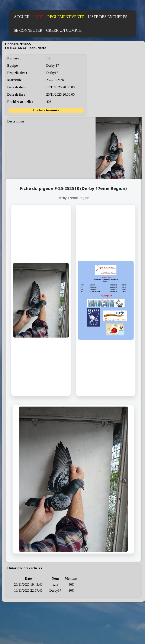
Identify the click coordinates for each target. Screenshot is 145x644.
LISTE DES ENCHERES (108, 17)
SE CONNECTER (28, 30)
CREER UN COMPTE (64, 30)
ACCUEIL (22, 17)
